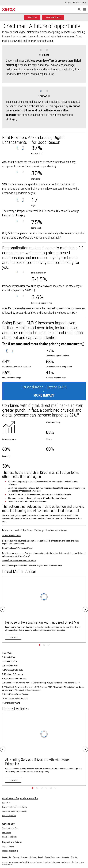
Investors (25, 857)
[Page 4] (46, 788)
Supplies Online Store (11, 828)
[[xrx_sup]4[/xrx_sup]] (61, 238)
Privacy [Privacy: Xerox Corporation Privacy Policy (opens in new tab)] (33, 857)
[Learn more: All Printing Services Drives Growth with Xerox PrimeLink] (44, 749)
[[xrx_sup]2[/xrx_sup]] (55, 166)
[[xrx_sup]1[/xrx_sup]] (16, 119)
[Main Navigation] (84, 9)
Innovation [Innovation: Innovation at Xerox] (6, 803)
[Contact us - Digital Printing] (32, 17)
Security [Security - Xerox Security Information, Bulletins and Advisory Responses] (66, 857)
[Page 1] (39, 645)
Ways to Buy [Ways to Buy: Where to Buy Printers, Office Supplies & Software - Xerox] (8, 824)
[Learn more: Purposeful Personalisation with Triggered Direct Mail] (44, 609)
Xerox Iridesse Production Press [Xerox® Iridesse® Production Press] (17, 548)
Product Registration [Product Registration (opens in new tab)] (10, 851)
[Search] (79, 9)
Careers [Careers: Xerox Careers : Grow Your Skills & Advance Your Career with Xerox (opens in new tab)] (16, 857)
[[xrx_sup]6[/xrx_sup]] (76, 313)
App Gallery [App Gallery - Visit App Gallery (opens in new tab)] (7, 833)
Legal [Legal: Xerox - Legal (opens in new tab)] (40, 857)
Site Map (74, 857)
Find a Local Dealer (10, 837)
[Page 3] (49, 645)
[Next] (85, 609)
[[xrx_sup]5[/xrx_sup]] (35, 290)
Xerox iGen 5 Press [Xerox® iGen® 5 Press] (12, 536)
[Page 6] (56, 788)
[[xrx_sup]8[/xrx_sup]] (78, 415)
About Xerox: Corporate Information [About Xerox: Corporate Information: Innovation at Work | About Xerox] (20, 798)
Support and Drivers (12, 842)
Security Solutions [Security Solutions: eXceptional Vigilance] (9, 816)
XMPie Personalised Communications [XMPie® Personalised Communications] (19, 560)
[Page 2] (44, 645)
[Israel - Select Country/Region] (68, 3)
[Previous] (3, 609)
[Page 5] (51, 788)
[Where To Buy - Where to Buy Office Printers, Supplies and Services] (80, 3)
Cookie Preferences (52, 857)
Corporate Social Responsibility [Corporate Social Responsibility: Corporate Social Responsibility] (14, 811)
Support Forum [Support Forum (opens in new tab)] (8, 847)
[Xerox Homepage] (9, 9)
